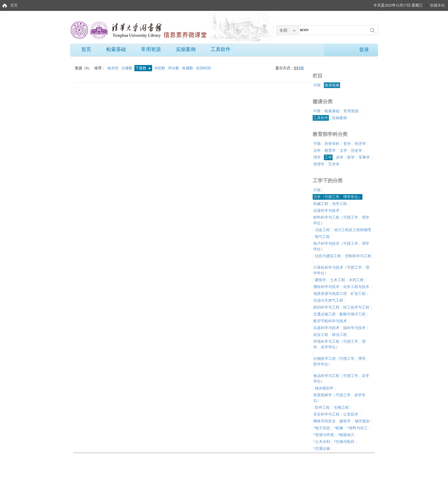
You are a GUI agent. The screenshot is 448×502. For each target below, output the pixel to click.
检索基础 (116, 49)
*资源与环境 (324, 435)
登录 (364, 50)
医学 (351, 157)
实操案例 (186, 49)
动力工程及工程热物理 (352, 230)
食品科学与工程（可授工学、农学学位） (341, 379)
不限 (317, 85)
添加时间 (203, 68)
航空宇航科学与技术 (330, 321)
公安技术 (351, 414)
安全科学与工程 (326, 414)
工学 (328, 157)
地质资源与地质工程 (330, 294)
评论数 (174, 68)
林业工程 (339, 335)
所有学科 (332, 144)
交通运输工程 (324, 314)
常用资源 (151, 49)
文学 (343, 151)
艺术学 (334, 164)
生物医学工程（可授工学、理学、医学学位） (341, 361)
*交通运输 (322, 449)
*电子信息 (322, 428)
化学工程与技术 (356, 287)
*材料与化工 (357, 428)
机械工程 (321, 204)
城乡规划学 (324, 388)
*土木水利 (322, 442)
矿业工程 (358, 294)
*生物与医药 (344, 442)
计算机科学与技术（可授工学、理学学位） (341, 270)
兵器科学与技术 (326, 328)
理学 (317, 157)
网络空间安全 (324, 421)
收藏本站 (437, 5)
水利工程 (356, 280)
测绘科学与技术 (326, 287)
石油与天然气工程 (328, 300)
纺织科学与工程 (326, 307)
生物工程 (341, 407)
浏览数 (160, 68)
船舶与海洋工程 (352, 314)
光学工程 (339, 204)
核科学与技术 (354, 328)
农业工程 (321, 335)
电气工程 (322, 237)
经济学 (360, 144)
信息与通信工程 (328, 256)
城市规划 (362, 421)
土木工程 (338, 280)
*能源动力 (346, 435)
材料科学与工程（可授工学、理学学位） (341, 220)
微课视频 (332, 85)
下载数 (143, 68)
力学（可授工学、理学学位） (338, 197)
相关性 (113, 68)
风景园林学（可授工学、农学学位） (339, 398)
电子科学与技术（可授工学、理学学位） (341, 246)
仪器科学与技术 (326, 211)
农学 (340, 157)
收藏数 (188, 68)
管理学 (319, 164)
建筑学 (320, 280)
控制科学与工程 (358, 256)
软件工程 (322, 407)
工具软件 (221, 49)
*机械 (338, 428)
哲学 (347, 144)
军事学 (364, 157)
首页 (14, 5)
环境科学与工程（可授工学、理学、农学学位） (339, 344)
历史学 (357, 151)
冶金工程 (322, 230)
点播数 (127, 68)
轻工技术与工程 (356, 307)
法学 (317, 151)
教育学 (330, 151)
